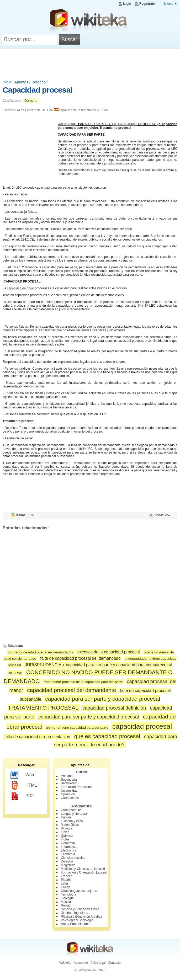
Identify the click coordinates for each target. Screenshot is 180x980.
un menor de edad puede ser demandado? (41, 652)
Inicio (7, 82)
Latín (64, 883)
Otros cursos (70, 798)
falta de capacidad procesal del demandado (80, 658)
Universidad (69, 791)
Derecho (39, 82)
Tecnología (68, 894)
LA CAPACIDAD (125, 124)
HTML (24, 786)
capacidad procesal (142, 726)
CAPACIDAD (67, 124)
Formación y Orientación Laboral (84, 872)
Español (67, 880)
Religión (67, 906)
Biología (67, 828)
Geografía (68, 843)
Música (66, 902)
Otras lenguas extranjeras (79, 891)
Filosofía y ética (72, 821)
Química (67, 836)
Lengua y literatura (74, 814)
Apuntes (21, 82)
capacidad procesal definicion (114, 708)
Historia (66, 817)
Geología (67, 898)
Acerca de (81, 963)
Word (23, 775)
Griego (66, 887)
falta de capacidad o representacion (37, 737)
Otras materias (71, 810)
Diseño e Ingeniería (75, 913)
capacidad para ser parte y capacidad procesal (89, 717)
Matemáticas (70, 825)
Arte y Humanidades (75, 924)
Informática (69, 847)
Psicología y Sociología (77, 920)
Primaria (67, 776)
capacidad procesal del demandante (72, 690)
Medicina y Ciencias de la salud (83, 869)
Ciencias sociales (73, 858)
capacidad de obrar (21, 288)
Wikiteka (65, 963)
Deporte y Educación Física (80, 909)
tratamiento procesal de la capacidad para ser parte (83, 682)
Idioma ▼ (171, 4)
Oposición (68, 794)
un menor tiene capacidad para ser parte (77, 728)
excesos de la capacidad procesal (109, 652)
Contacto (114, 963)
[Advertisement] (90, 63)
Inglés (65, 839)
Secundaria (69, 780)
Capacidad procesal (37, 90)
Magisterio (68, 865)
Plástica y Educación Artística (81, 917)
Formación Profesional (77, 787)
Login (127, 4)
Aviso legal (98, 963)
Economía (68, 854)
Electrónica (69, 850)
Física (65, 832)
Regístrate (147, 4)
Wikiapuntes (87, 970)
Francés (67, 876)
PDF (22, 796)
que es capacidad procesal (107, 736)
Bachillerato (69, 783)
